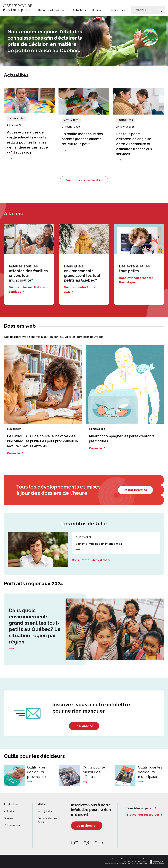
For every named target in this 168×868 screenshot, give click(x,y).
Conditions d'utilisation (119, 859)
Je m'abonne (84, 726)
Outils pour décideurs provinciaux (37, 772)
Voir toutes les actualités (84, 180)
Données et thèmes (51, 10)
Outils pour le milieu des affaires (94, 772)
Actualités (79, 10)
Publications (11, 804)
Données (9, 818)
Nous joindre (45, 811)
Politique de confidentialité (138, 859)
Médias (96, 10)
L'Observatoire (116, 10)
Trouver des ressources (143, 815)
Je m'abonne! (87, 826)
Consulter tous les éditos (89, 560)
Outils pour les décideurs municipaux (150, 772)
